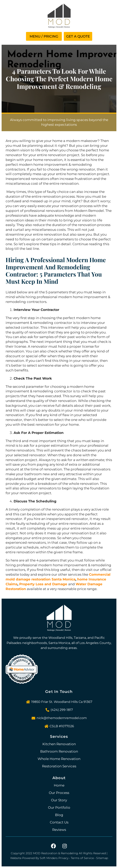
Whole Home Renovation (59, 759)
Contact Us (59, 822)
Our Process (59, 793)
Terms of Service (82, 858)
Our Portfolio (59, 807)
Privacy (63, 858)
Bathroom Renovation (59, 751)
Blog (59, 815)
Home (59, 785)
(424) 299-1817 (62, 710)
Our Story (59, 800)
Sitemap (102, 858)
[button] (44, 36)
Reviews (59, 830)
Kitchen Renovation (59, 744)
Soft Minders (49, 858)
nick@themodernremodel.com (62, 718)
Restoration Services (59, 766)
